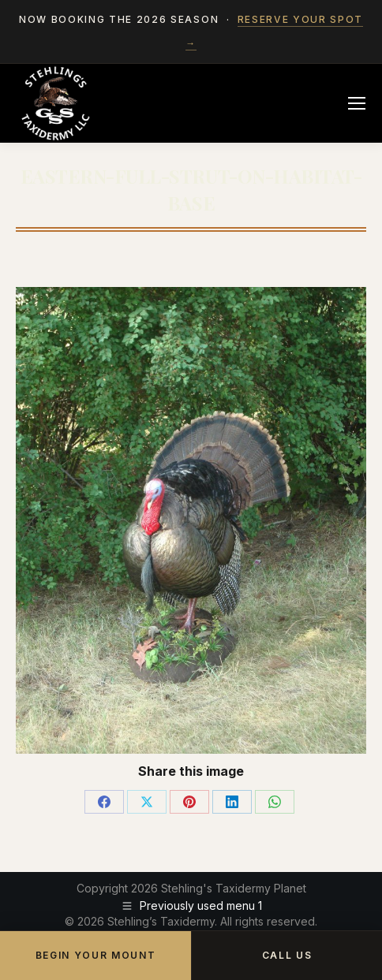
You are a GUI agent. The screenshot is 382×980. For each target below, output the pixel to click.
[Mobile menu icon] (357, 103)
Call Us (287, 955)
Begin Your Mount (96, 955)
